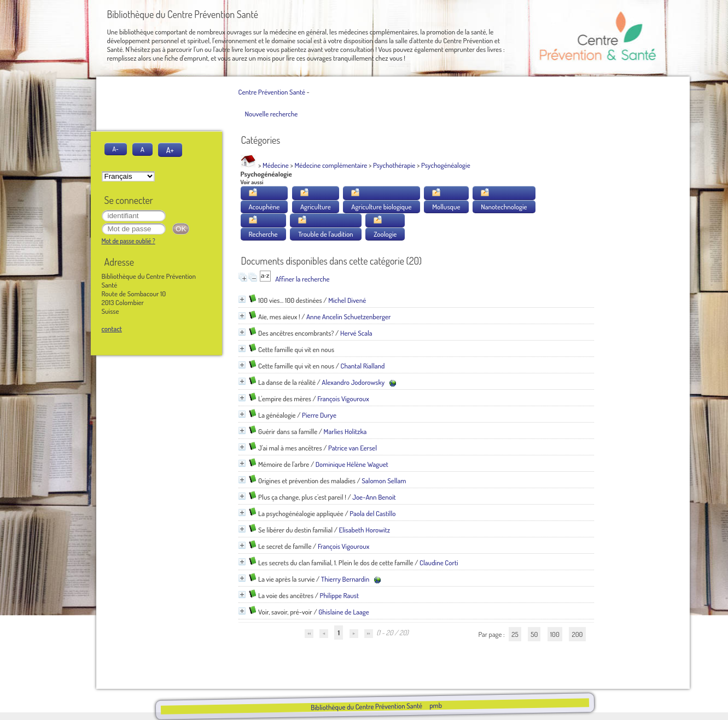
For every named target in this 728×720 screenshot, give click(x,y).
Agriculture (316, 207)
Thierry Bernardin (345, 579)
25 (515, 634)
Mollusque (446, 207)
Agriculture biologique (381, 207)
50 (534, 634)
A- (116, 149)
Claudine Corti (439, 563)
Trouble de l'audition (325, 234)
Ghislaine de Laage (344, 612)
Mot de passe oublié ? (129, 241)
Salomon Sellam (384, 481)
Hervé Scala (356, 333)
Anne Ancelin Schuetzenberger (349, 317)
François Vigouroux (343, 399)
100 (555, 634)
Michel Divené (347, 300)
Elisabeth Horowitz (364, 530)
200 (577, 634)
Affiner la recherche (302, 279)
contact (112, 329)
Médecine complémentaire (331, 165)
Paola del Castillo (372, 513)
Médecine (276, 165)
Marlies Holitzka (345, 431)
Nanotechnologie (504, 207)
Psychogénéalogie (446, 165)
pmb (436, 705)
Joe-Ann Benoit (374, 497)
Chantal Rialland (363, 366)
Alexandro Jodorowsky (353, 382)
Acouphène (264, 207)
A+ (170, 150)
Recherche (263, 234)
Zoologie (385, 234)
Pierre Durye (319, 415)
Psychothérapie (394, 165)
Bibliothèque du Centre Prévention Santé (366, 706)
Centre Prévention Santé (272, 92)
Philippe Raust (339, 595)
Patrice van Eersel (353, 448)
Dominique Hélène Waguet (352, 464)
